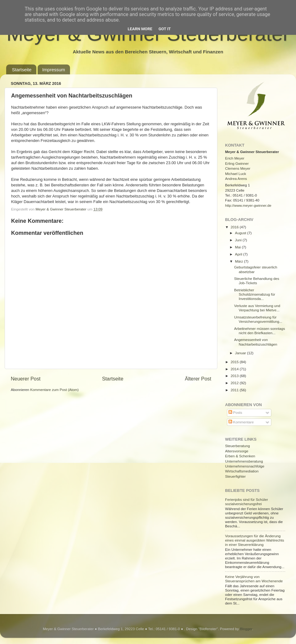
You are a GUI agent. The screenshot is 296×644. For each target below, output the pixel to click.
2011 (235, 390)
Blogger (246, 629)
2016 (235, 227)
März (239, 261)
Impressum (54, 70)
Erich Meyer (235, 158)
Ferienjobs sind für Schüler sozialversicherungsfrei (247, 502)
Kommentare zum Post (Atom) (54, 390)
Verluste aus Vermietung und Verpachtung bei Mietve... (257, 308)
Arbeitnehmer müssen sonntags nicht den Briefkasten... (259, 331)
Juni (239, 240)
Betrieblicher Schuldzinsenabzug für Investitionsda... (255, 294)
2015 (235, 362)
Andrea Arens (236, 179)
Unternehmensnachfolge (245, 466)
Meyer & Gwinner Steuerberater (61, 209)
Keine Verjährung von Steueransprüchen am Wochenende (254, 579)
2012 (235, 383)
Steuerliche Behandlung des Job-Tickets (257, 281)
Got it (165, 29)
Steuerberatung (238, 446)
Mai (238, 247)
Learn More (140, 29)
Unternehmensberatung (244, 461)
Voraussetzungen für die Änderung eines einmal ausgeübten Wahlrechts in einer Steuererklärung (255, 540)
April (239, 254)
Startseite (22, 70)
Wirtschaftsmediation (242, 471)
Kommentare (241, 422)
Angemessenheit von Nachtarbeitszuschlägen (256, 342)
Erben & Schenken (240, 456)
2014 (235, 369)
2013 (235, 376)
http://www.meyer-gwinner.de (248, 205)
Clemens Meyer (238, 168)
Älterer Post (198, 379)
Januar (241, 353)
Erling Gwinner (237, 163)
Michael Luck (236, 174)
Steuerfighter (235, 476)
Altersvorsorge (237, 451)
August (241, 233)
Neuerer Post (26, 379)
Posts (235, 412)
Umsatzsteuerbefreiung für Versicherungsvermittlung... (258, 319)
